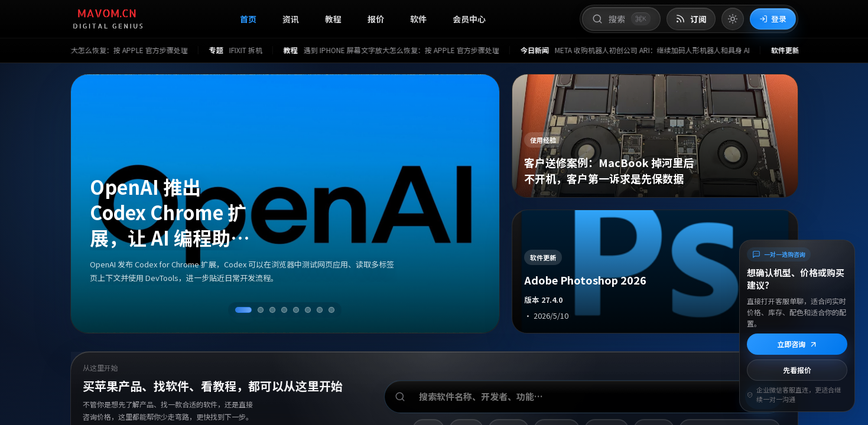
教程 (333, 19)
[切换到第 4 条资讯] (284, 310)
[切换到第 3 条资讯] (272, 310)
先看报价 (797, 370)
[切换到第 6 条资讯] (308, 310)
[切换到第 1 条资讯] (243, 310)
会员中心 (469, 19)
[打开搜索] (621, 19)
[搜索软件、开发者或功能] (585, 397)
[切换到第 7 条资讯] (320, 310)
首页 (248, 19)
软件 (418, 19)
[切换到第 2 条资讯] (261, 310)
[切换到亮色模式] (733, 19)
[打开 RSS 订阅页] (691, 19)
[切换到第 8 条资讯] (331, 310)
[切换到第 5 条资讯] (296, 310)
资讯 (291, 19)
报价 (376, 19)
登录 (773, 19)
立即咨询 (797, 344)
